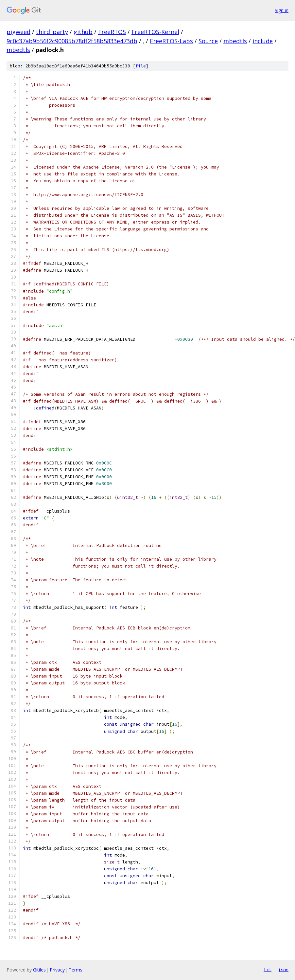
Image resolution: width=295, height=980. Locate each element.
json (283, 970)
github (83, 32)
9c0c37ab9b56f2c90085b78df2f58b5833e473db (72, 41)
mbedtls (235, 41)
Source (208, 41)
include (263, 41)
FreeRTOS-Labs (171, 41)
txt (268, 970)
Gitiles (39, 970)
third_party (52, 32)
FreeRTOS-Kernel (155, 32)
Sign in (282, 10)
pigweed (18, 32)
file (141, 66)
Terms (76, 970)
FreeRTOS (112, 32)
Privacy (57, 970)
